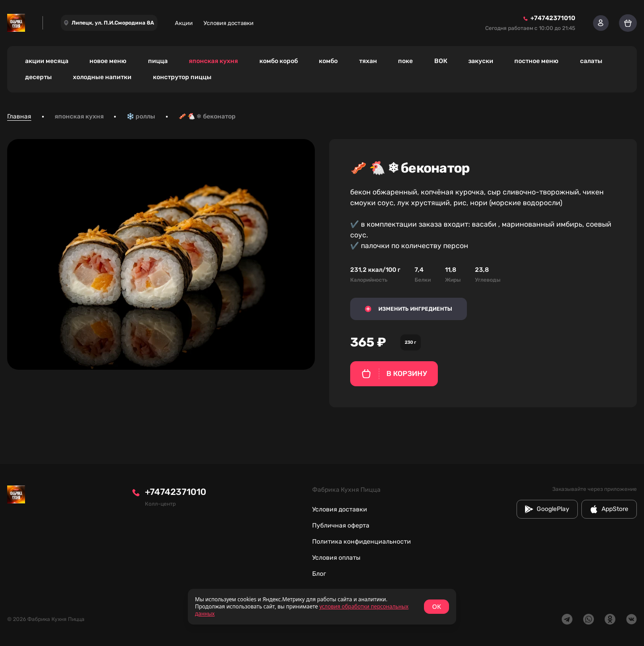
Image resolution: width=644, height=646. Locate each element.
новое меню (108, 61)
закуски (481, 61)
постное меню (536, 61)
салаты (591, 61)
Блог (319, 574)
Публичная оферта (341, 526)
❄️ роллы (141, 116)
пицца (158, 61)
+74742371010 (176, 492)
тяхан (368, 61)
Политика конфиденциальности (362, 542)
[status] (322, 607)
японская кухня (213, 61)
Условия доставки (229, 23)
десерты (38, 77)
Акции (184, 23)
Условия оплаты (336, 558)
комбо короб (279, 61)
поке (405, 61)
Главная (19, 116)
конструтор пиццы (182, 77)
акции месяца (47, 61)
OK (436, 606)
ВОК (441, 61)
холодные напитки (102, 77)
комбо (328, 61)
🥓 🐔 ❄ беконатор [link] (207, 116)
